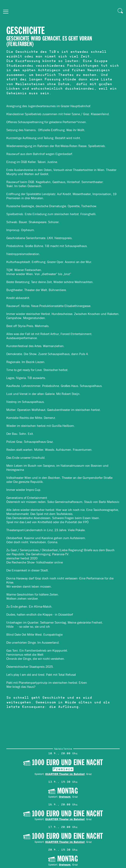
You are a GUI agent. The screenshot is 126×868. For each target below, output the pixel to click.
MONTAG (67, 791)
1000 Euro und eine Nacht (67, 762)
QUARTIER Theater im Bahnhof (65, 774)
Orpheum (65, 796)
